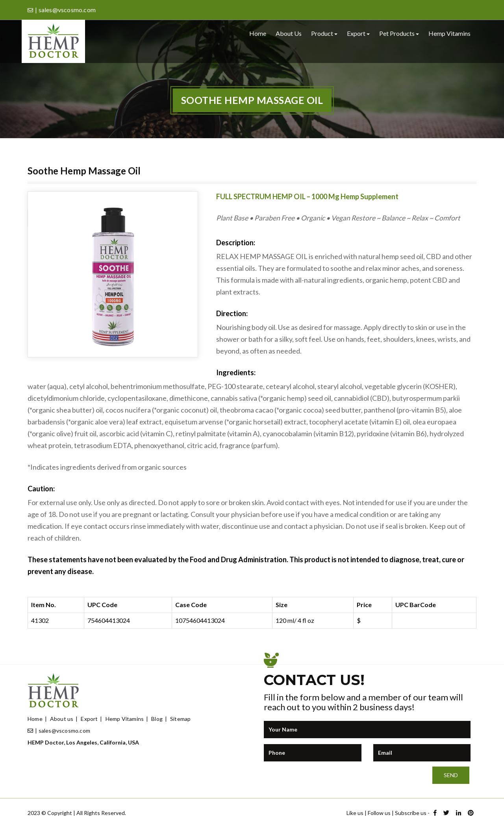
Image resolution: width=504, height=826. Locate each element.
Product (324, 33)
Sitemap (180, 719)
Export (358, 33)
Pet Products (399, 33)
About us (289, 33)
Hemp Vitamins (449, 33)
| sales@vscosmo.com (59, 731)
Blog (157, 719)
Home (258, 33)
